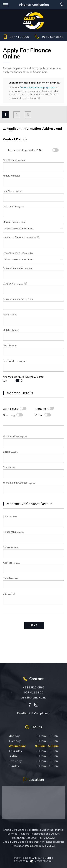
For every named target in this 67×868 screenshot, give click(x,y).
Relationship (14, 532)
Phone (10, 547)
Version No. (15, 284)
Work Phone (10, 345)
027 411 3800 (19, 37)
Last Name (13, 191)
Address (11, 563)
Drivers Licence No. (17, 268)
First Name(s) (14, 160)
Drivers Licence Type (18, 253)
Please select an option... (19, 229)
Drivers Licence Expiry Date (18, 299)
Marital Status (14, 222)
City (9, 467)
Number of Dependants (22, 237)
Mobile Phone (10, 330)
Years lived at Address (19, 483)
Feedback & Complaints (33, 713)
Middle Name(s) (11, 176)
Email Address (15, 361)
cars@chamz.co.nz (33, 697)
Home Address (15, 436)
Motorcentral (42, 861)
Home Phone (10, 315)
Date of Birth (14, 207)
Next (33, 625)
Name (10, 516)
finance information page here (38, 87)
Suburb (11, 452)
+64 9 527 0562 (52, 37)
